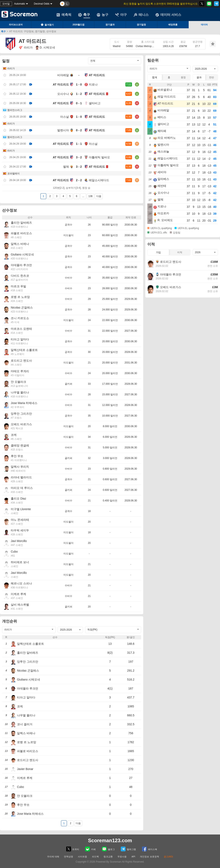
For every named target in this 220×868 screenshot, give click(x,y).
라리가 (26, 48)
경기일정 (141, 25)
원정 (183, 77)
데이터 (204, 25)
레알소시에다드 (99, 180)
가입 (158, 252)
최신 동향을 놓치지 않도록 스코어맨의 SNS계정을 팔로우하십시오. (161, 4)
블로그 (108, 849)
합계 (155, 77)
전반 (211, 77)
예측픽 (64, 15)
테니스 (141, 15)
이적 (180, 252)
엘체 (66, 167)
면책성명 (68, 857)
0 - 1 (79, 103)
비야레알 (63, 75)
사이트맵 (82, 857)
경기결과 (110, 25)
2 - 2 (79, 180)
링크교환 (108, 857)
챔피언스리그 (15, 110)
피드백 (95, 857)
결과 (199, 77)
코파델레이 (13, 174)
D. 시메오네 (45, 48)
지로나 (93, 84)
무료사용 (122, 857)
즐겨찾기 (47, 25)
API (134, 857)
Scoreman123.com (110, 840)
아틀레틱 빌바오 (99, 157)
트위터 (73, 849)
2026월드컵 (79, 25)
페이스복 (150, 849)
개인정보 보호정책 (149, 857)
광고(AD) (168, 857)
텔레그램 (128, 849)
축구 (84, 15)
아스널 (65, 117)
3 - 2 (79, 157)
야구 (121, 15)
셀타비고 (95, 103)
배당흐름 (173, 25)
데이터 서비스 (168, 15)
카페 (90, 849)
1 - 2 (79, 94)
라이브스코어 (16, 25)
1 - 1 (79, 144)
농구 (103, 15)
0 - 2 (79, 130)
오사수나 (63, 94)
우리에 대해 (53, 857)
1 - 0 (79, 84)
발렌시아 (63, 130)
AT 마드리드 (97, 75)
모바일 (6, 4)
